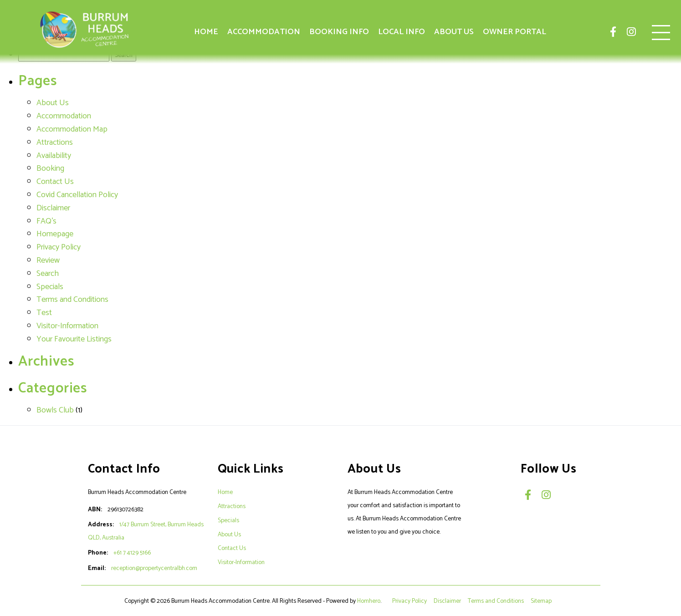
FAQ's (46, 221)
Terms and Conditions (72, 300)
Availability (54, 156)
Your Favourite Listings (74, 339)
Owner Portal (515, 32)
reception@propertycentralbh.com (154, 568)
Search (48, 274)
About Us (454, 32)
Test (44, 313)
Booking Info (339, 32)
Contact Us (55, 182)
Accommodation (264, 32)
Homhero (369, 601)
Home (206, 32)
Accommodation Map (72, 129)
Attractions (55, 143)
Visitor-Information (67, 326)
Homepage (55, 234)
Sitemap (542, 601)
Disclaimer (53, 208)
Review (48, 260)
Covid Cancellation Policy (77, 195)
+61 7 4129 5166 (132, 553)
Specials (50, 287)
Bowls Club (55, 410)
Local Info (402, 32)
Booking (50, 168)
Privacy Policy (59, 247)
